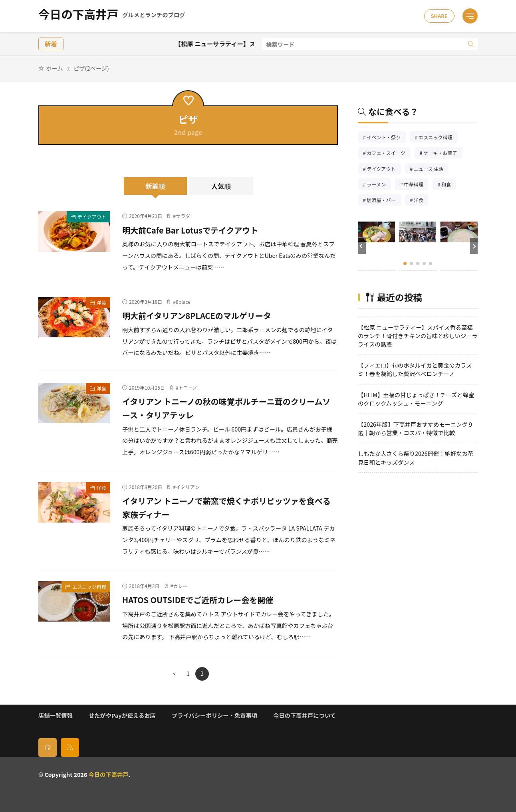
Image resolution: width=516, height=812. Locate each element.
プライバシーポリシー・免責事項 (214, 715)
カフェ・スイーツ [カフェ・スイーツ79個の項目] (389, 153)
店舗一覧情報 (56, 715)
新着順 (155, 186)
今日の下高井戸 (112, 16)
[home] (48, 747)
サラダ (183, 216)
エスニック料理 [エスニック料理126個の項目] (438, 138)
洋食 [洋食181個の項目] (421, 201)
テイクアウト (92, 217)
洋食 (101, 302)
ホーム (54, 68)
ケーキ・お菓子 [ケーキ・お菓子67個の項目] (443, 153)
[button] (362, 246)
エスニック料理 (89, 587)
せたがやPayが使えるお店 (122, 715)
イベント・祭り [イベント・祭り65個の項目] (386, 138)
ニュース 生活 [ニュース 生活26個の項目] (431, 169)
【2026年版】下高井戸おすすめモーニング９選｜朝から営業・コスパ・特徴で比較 (416, 428)
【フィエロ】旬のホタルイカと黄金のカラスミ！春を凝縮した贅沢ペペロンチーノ (415, 369)
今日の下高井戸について (305, 715)
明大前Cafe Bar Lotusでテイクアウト (199, 230)
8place (183, 302)
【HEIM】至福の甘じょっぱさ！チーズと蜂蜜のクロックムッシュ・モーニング (416, 399)
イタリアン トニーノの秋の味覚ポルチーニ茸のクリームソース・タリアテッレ (226, 408)
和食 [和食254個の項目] (449, 185)
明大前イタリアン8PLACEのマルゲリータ (206, 315)
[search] (471, 44)
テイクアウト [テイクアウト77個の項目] (384, 169)
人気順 (221, 186)
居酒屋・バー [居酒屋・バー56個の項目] (384, 201)
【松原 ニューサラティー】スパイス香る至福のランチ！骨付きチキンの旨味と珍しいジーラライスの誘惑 (418, 336)
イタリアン (188, 487)
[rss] (70, 747)
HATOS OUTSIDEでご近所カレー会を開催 (207, 599)
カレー (180, 586)
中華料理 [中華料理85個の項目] (416, 185)
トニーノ (188, 387)
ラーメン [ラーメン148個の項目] (379, 185)
